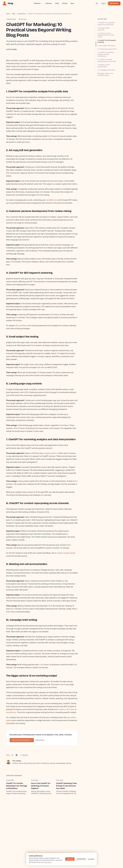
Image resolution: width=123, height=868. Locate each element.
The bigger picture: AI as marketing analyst (105, 74)
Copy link (24, 755)
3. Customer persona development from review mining (106, 35)
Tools (57, 3)
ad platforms (51, 200)
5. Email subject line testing (106, 46)
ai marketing (21, 14)
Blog (14, 14)
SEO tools (70, 709)
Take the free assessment (22, 740)
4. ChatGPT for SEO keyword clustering (107, 41)
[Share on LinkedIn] (17, 755)
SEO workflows (21, 326)
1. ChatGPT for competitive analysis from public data (106, 24)
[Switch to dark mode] (97, 3)
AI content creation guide (65, 553)
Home (8, 14)
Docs (72, 3)
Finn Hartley (12, 49)
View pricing (40, 740)
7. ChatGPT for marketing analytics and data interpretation (106, 54)
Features (49, 3)
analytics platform (51, 453)
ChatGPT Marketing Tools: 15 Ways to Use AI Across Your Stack (66, 786)
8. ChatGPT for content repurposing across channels (107, 60)
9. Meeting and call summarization (104, 66)
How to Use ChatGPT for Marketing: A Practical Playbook (41, 786)
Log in (103, 3)
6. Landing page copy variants (107, 49)
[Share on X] (12, 755)
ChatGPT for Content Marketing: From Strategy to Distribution (16, 786)
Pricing (65, 3)
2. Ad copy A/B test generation (104, 29)
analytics (62, 709)
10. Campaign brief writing (106, 70)
